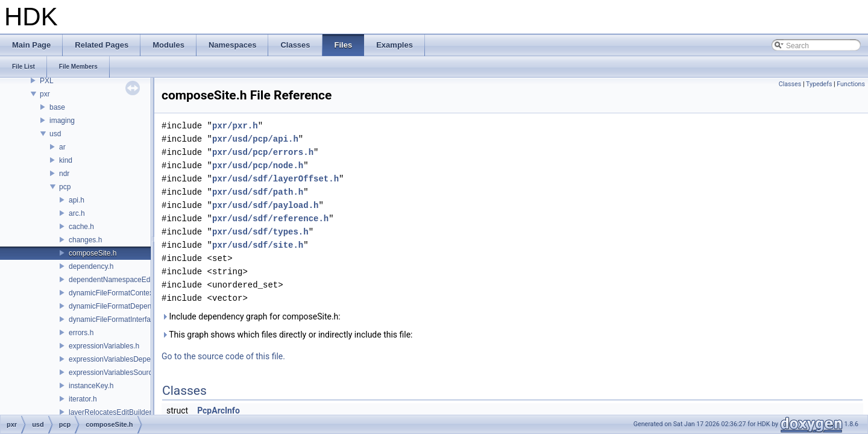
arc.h (77, 213)
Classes (790, 84)
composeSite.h (93, 253)
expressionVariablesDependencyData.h (132, 359)
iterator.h (83, 399)
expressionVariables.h (104, 346)
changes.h (85, 240)
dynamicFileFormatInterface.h (117, 319)
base (57, 107)
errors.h (81, 333)
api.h (77, 200)
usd (55, 134)
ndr (64, 174)
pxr (45, 94)
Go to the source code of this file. (223, 356)
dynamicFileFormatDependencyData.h (131, 306)
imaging (62, 121)
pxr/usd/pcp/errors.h (263, 152)
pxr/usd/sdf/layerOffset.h (275, 179)
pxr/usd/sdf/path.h (258, 192)
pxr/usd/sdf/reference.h (270, 219)
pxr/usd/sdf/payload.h (265, 205)
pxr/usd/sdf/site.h (258, 245)
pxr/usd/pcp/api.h (255, 139)
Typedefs (819, 84)
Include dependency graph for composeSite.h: (251, 316)
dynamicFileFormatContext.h (115, 293)
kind (66, 160)
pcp (65, 187)
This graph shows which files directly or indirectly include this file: (287, 335)
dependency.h (91, 266)
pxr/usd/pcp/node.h (258, 165)
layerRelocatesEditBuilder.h (113, 412)
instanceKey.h (91, 386)
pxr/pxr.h (235, 126)
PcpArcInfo (219, 410)
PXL (47, 81)
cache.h (81, 227)
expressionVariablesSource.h (115, 373)
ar (62, 147)
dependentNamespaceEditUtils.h (121, 280)
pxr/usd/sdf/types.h (260, 232)
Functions (851, 84)
